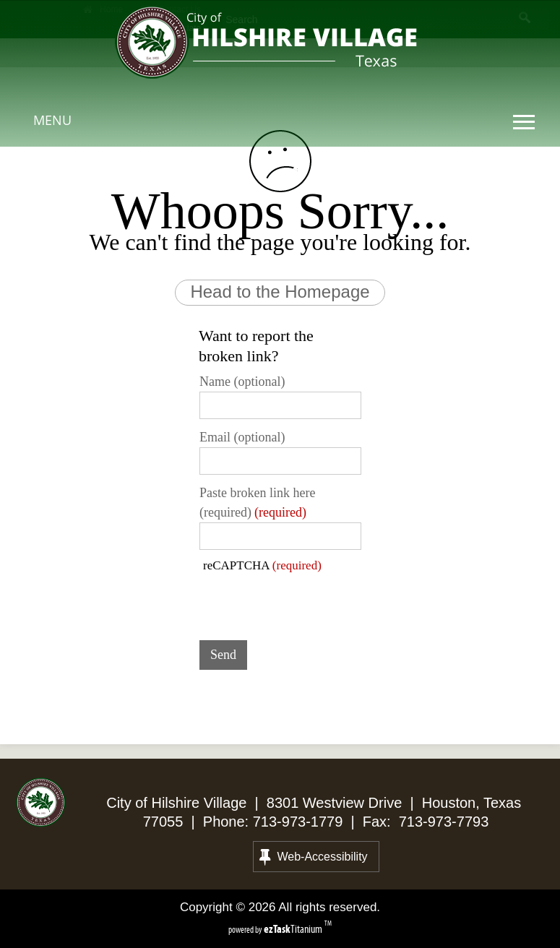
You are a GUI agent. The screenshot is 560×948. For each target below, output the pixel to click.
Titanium (294, 929)
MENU (52, 120)
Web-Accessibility (314, 857)
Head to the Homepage (280, 292)
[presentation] (309, 601)
